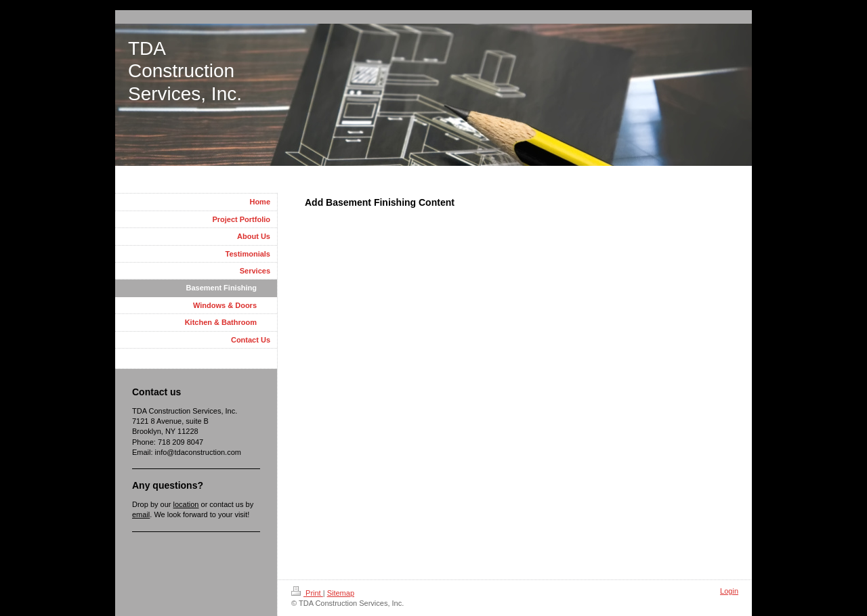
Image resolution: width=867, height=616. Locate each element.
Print (307, 593)
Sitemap (341, 593)
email (141, 514)
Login (729, 591)
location (186, 504)
